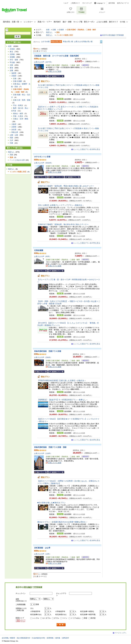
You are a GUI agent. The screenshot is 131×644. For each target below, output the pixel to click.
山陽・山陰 (14, 135)
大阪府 (14, 124)
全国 (48, 30)
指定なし (49, 32)
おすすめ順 (45, 42)
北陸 (11, 65)
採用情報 (50, 638)
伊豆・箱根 (14, 60)
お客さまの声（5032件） (43, 163)
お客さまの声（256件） (43, 357)
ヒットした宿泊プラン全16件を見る (87, 540)
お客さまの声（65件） (43, 256)
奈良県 (14, 130)
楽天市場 (112, 3)
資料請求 (65, 638)
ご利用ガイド (75, 3)
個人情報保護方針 (24, 638)
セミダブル (47, 618)
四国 (11, 138)
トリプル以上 (76, 618)
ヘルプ (66, 3)
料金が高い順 (68, 42)
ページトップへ (120, 633)
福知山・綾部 (18, 113)
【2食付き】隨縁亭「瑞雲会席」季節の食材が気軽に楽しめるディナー (66, 186)
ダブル (56, 618)
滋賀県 (14, 73)
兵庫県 (14, 127)
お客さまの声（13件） (43, 554)
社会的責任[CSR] (39, 638)
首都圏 (12, 57)
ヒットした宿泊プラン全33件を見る (87, 149)
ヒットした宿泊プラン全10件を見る (87, 344)
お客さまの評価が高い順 (83, 42)
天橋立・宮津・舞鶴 (21, 119)
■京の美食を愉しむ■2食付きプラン (51, 503)
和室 (86, 618)
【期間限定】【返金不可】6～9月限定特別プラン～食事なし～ (63, 400)
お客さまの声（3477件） (43, 62)
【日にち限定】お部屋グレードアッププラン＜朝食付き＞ (61, 205)
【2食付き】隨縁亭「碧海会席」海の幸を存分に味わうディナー (63, 224)
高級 (11, 155)
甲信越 (12, 62)
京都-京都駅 (17, 81)
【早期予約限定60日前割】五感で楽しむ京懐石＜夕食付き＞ (62, 380)
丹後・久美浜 (18, 116)
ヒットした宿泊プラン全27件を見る (87, 243)
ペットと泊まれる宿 (17, 160)
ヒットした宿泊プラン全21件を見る (87, 440)
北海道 (12, 49)
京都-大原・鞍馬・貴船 (22, 100)
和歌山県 (15, 132)
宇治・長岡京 (18, 105)
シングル (36, 618)
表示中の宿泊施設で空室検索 (113, 35)
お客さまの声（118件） (43, 453)
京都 (15, 79)
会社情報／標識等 (8, 638)
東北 (11, 52)
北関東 (12, 54)
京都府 (61, 30)
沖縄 (11, 143)
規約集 (58, 638)
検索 (61, 625)
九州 (11, 140)
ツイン (65, 618)
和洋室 (93, 618)
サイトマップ (87, 3)
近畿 (54, 30)
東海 (11, 68)
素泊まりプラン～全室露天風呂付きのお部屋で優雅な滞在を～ (62, 522)
